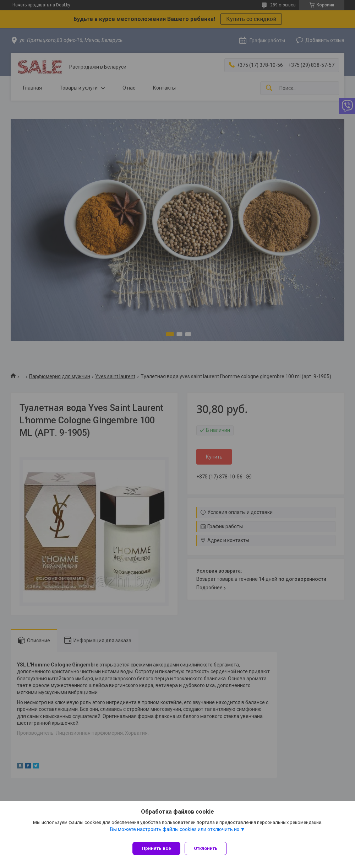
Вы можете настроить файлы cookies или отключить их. (175, 832)
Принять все (156, 848)
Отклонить (209, 848)
